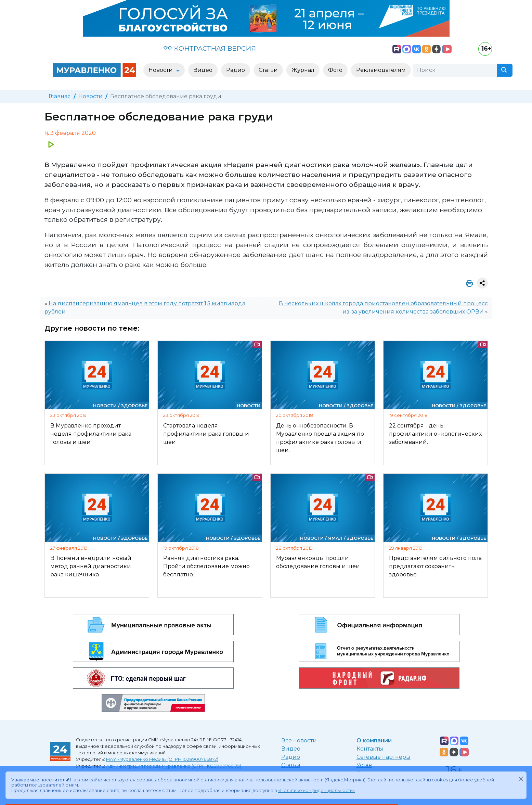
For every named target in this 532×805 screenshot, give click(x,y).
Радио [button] (236, 70)
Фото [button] (335, 70)
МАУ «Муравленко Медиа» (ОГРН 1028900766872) (162, 759)
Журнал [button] (303, 70)
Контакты (370, 749)
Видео (291, 749)
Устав (364, 765)
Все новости (299, 740)
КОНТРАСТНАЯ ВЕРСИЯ (210, 48)
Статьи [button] (268, 70)
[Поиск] (455, 70)
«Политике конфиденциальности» (316, 790)
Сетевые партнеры (384, 757)
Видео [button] (203, 70)
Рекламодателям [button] (381, 70)
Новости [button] (161, 70)
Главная (60, 96)
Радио (291, 757)
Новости (90, 96)
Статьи (291, 765)
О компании (374, 740)
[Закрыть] (521, 779)
